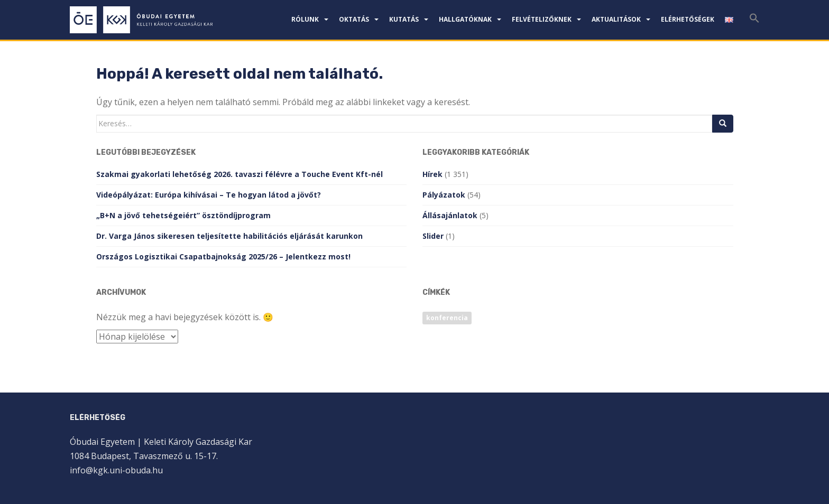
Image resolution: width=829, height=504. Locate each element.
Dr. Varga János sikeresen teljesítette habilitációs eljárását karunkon (229, 236)
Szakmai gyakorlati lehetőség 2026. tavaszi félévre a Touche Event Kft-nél (240, 174)
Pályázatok (444, 195)
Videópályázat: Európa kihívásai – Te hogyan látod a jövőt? (209, 195)
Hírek (432, 174)
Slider (433, 236)
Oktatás (354, 19)
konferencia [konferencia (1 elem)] (447, 318)
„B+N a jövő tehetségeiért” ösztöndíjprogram (183, 215)
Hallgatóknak (465, 19)
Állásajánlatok (450, 215)
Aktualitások (616, 19)
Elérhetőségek (688, 19)
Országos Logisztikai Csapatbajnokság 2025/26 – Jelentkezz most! (223, 256)
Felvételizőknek (542, 19)
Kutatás (404, 19)
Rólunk (305, 19)
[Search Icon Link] (754, 21)
